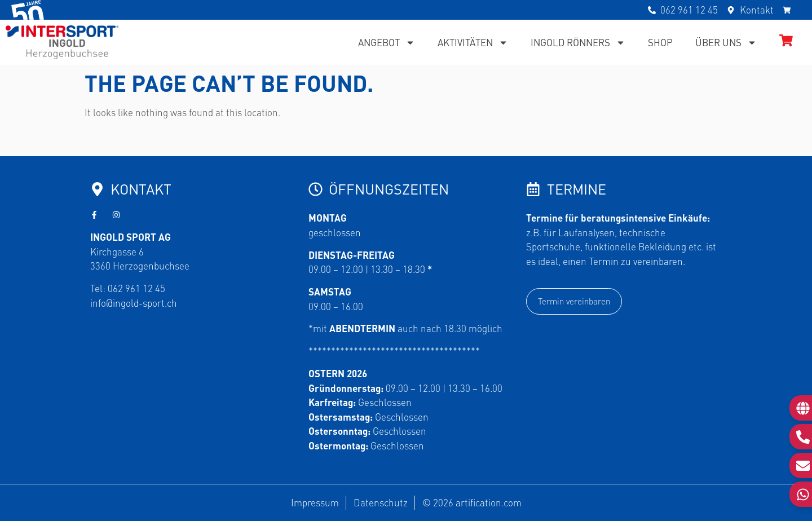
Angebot (387, 43)
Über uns (726, 43)
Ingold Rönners (578, 43)
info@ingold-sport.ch (134, 303)
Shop (660, 42)
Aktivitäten (473, 43)
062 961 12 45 (136, 288)
